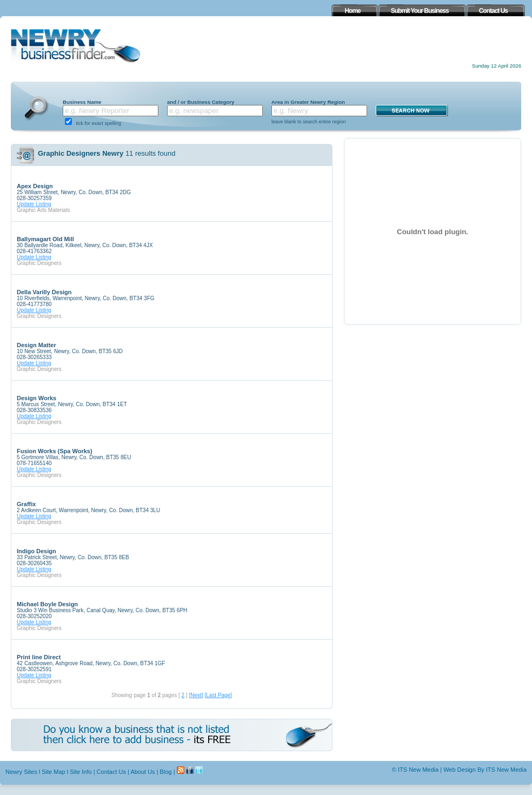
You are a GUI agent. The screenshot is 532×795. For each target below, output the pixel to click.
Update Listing (34, 204)
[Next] (196, 695)
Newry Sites (21, 772)
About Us (142, 772)
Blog (166, 772)
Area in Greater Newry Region (308, 102)
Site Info (81, 772)
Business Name (82, 102)
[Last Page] (218, 695)
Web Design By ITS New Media (485, 770)
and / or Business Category (201, 102)
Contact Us (111, 772)
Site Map (53, 772)
